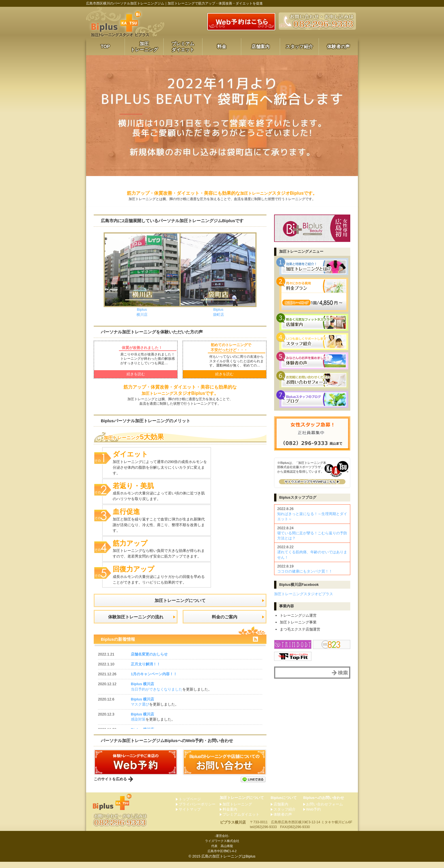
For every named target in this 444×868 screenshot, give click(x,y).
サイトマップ (190, 816)
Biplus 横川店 (142, 690)
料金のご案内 (225, 621)
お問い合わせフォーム (325, 810)
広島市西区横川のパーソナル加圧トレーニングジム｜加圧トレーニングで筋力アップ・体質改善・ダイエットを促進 (174, 3)
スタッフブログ (298, 497)
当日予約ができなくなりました (157, 696)
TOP (105, 47)
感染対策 (138, 726)
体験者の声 (338, 47)
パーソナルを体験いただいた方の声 (155, 332)
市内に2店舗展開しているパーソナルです (177, 221)
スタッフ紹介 (299, 47)
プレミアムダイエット (183, 47)
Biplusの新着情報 (119, 645)
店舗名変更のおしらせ (149, 660)
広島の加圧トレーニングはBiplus (228, 862)
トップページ (190, 805)
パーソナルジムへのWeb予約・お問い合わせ (171, 747)
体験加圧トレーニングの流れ (136, 621)
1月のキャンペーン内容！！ (154, 680)
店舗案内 (261, 47)
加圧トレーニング (144, 47)
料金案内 (230, 816)
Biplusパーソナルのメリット (149, 421)
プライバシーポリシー (197, 810)
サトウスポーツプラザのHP (310, 482)
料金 (222, 47)
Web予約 (314, 816)
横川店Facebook (299, 585)
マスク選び (140, 711)
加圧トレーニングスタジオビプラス (304, 594)
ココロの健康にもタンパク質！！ (305, 571)
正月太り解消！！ (146, 670)
